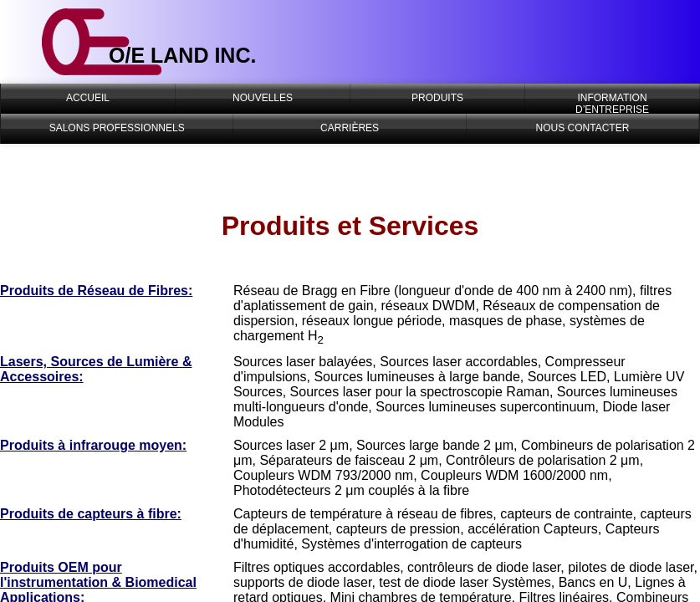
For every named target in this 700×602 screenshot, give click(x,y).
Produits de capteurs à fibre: (91, 514)
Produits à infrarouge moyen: (93, 445)
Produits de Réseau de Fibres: (96, 291)
